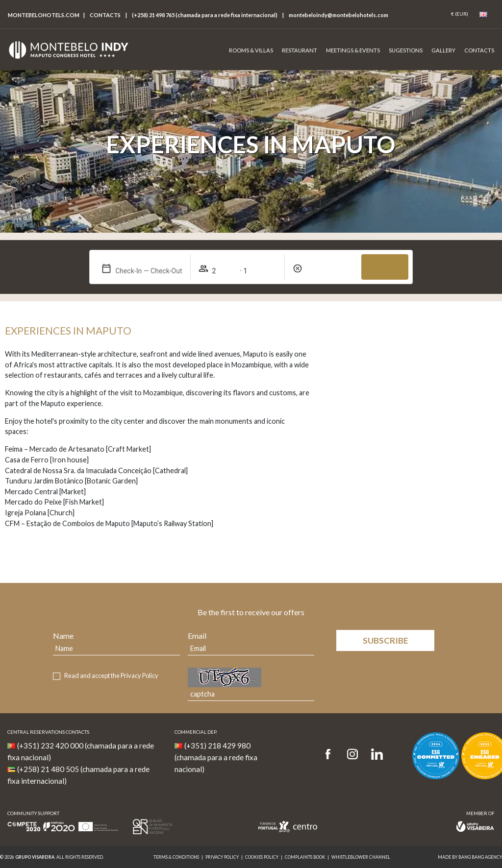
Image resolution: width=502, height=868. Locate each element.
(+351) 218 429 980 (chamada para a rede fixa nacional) (216, 757)
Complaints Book (305, 857)
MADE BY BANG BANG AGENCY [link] (470, 857)
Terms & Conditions (176, 857)
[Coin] (460, 14)
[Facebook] (331, 755)
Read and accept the (111, 676)
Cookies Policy (262, 857)
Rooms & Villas (251, 50)
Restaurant (300, 50)
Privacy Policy (139, 675)
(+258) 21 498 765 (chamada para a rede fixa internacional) (205, 15)
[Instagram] (352, 755)
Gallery (443, 50)
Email (197, 636)
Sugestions (406, 50)
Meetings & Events (353, 50)
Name (63, 636)
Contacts (105, 15)
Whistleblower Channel (361, 857)
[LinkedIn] (377, 755)
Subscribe (386, 640)
